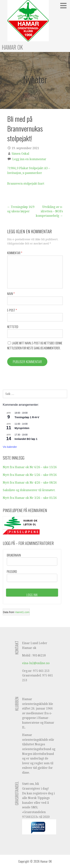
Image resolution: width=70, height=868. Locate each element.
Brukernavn (14, 555)
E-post (12, 310)
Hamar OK (12, 47)
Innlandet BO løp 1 (26, 439)
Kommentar (15, 253)
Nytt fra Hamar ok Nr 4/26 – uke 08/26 (30, 483)
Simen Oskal (20, 154)
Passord (12, 572)
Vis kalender (10, 447)
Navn (11, 294)
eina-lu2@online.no (36, 663)
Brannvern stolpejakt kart (26, 184)
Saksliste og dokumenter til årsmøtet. (29, 490)
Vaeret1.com (22, 612)
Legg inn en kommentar (29, 159)
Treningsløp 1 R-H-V (27, 417)
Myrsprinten (22, 428)
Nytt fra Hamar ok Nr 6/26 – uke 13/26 (30, 467)
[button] (65, 6)
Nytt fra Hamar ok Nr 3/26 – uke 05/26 (30, 498)
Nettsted (13, 327)
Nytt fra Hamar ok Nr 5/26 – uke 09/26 (30, 475)
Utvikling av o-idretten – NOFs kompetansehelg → (49, 211)
